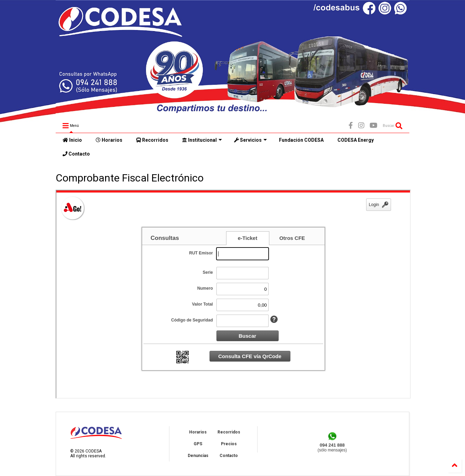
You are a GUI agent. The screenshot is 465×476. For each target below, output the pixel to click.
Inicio (72, 140)
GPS (198, 444)
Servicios (250, 140)
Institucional (202, 140)
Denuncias (198, 456)
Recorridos (152, 140)
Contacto (76, 154)
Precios (229, 444)
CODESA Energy (356, 140)
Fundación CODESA (301, 140)
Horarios (109, 140)
